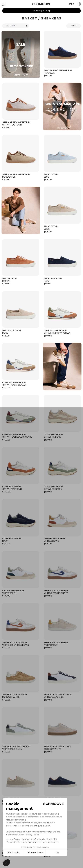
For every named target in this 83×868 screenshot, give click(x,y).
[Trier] (16, 26)
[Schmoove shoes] (42, 4)
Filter (73, 26)
